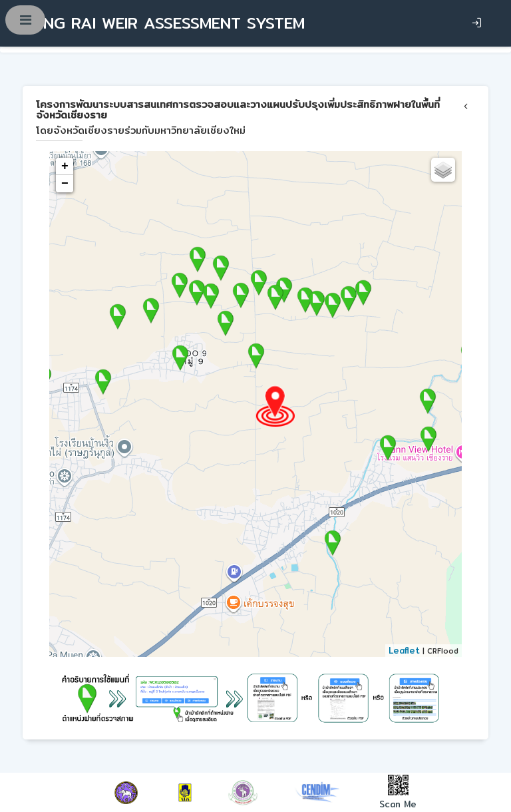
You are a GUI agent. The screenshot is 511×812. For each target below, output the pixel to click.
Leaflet (404, 650)
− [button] (65, 184)
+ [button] (65, 166)
